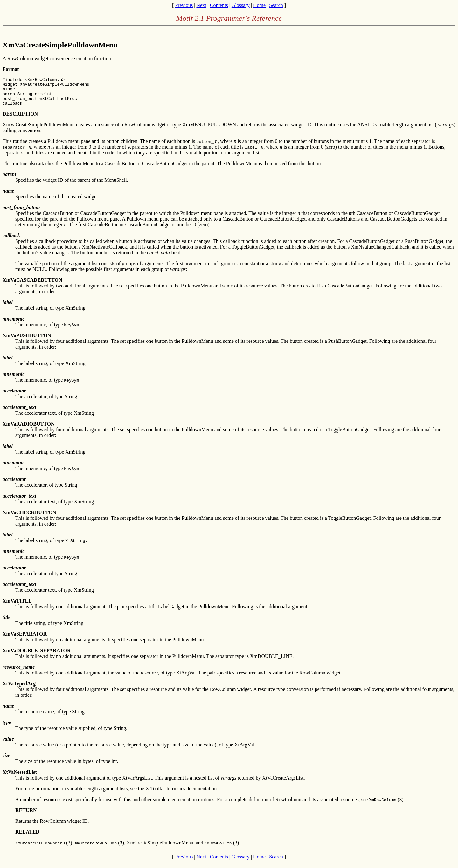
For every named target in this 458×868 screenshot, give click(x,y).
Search (276, 5)
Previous (184, 5)
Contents (219, 5)
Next (201, 5)
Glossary (241, 5)
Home (259, 5)
